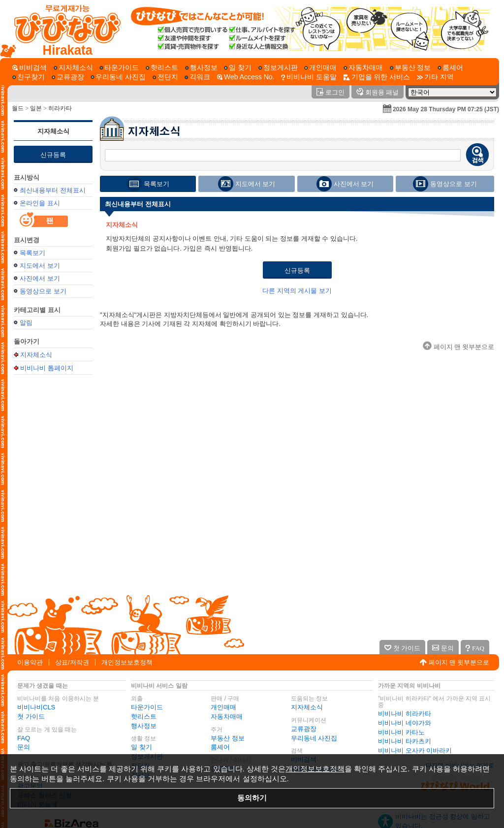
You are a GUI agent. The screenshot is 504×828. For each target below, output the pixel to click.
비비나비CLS (36, 707)
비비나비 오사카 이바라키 (415, 750)
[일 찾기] (238, 68)
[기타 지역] (435, 77)
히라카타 (60, 108)
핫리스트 (144, 717)
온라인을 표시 (40, 203)
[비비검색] (30, 68)
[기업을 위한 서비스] (377, 77)
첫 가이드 (31, 717)
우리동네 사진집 (314, 738)
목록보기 (32, 253)
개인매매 (223, 707)
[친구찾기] (29, 77)
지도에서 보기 (40, 266)
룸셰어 (220, 747)
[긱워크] (197, 77)
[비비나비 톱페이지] (63, 29)
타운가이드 (147, 707)
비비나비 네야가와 (405, 723)
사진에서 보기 (40, 278)
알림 (26, 323)
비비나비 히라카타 (405, 714)
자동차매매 (227, 717)
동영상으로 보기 (43, 291)
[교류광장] (68, 77)
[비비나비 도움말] (309, 77)
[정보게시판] (278, 68)
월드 (18, 108)
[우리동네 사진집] (118, 77)
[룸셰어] (450, 68)
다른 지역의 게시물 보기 (297, 291)
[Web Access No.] (246, 77)
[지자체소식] (73, 68)
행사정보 (144, 726)
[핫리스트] (162, 68)
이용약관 (30, 662)
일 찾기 (142, 747)
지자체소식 (53, 131)
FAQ (24, 738)
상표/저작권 (72, 662)
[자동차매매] (363, 68)
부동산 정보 (228, 738)
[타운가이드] (119, 68)
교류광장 (304, 729)
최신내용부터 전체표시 (53, 190)
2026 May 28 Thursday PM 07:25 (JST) (446, 109)
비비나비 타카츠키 (405, 741)
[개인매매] (320, 68)
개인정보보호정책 (127, 662)
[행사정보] (201, 68)
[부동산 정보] (410, 68)
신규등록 (53, 155)
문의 (24, 747)
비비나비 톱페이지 (47, 368)
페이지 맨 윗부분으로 (459, 662)
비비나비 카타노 (401, 732)
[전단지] (165, 77)
